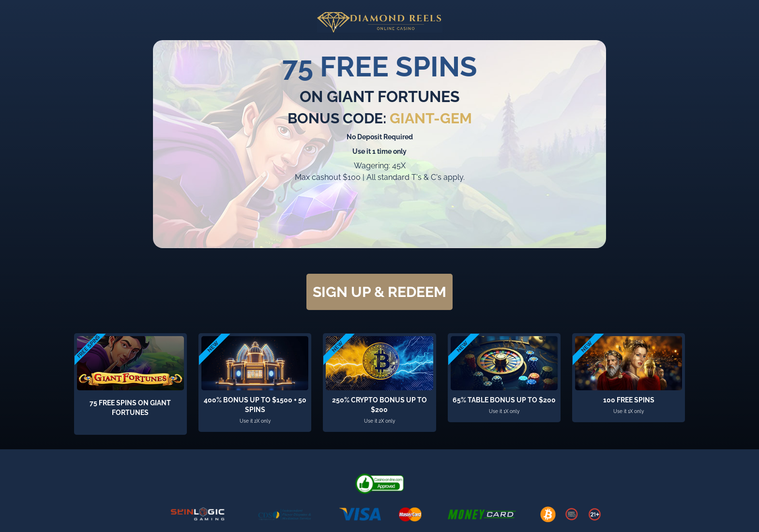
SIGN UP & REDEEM (379, 292)
